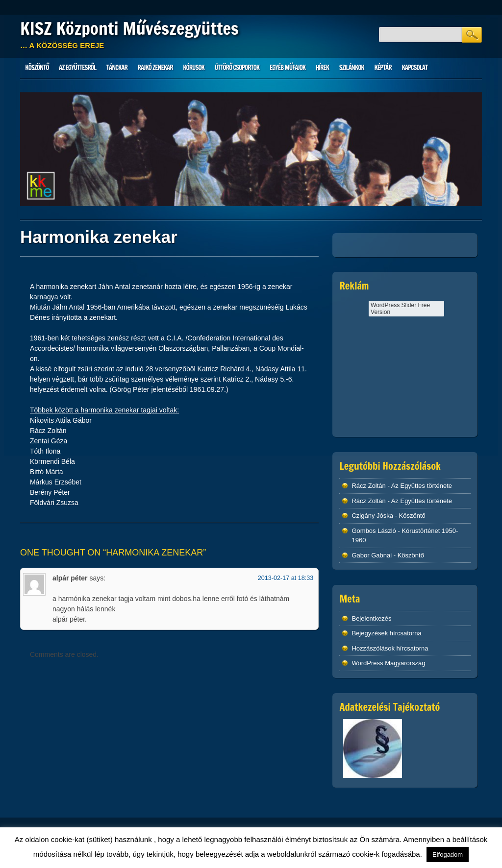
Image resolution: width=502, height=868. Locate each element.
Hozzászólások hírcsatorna (390, 648)
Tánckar (117, 68)
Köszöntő (37, 68)
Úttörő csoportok (237, 68)
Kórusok (194, 68)
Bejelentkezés (371, 618)
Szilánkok (352, 68)
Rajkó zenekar (155, 68)
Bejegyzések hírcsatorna (386, 633)
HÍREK (322, 68)
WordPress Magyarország (388, 663)
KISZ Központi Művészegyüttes (129, 28)
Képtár (383, 68)
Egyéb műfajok (288, 68)
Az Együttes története (422, 486)
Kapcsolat (414, 68)
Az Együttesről (77, 68)
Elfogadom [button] (448, 855)
